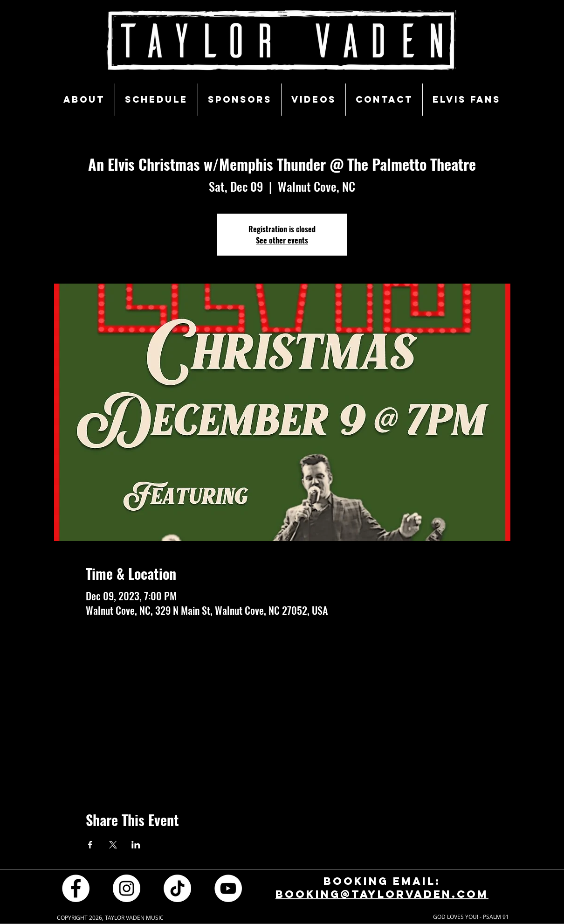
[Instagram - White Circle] (127, 888)
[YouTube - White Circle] (228, 888)
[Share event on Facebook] (90, 845)
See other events (282, 240)
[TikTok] (177, 888)
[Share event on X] (113, 845)
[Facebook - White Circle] (76, 888)
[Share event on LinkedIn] (136, 845)
